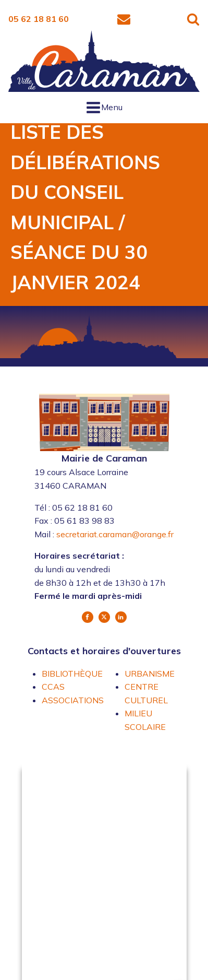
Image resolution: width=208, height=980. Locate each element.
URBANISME (150, 674)
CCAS (53, 687)
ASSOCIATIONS (73, 700)
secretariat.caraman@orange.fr (115, 534)
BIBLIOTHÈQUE (72, 674)
